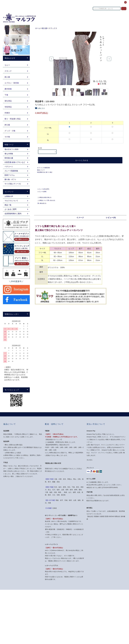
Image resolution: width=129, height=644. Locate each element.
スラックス (53, 28)
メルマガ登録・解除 (72, 620)
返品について (41, 172)
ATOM (72, 624)
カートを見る (101, 608)
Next (109, 59)
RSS (67, 624)
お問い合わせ (95, 3)
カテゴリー (70, 3)
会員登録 (100, 601)
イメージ (80, 219)
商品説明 (49, 219)
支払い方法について (72, 601)
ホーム (62, 3)
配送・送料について (72, 605)
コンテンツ (107, 3)
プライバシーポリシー (73, 616)
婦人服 (44, 28)
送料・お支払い (82, 3)
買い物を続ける (41, 205)
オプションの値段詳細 (43, 170)
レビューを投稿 (41, 193)
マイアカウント (102, 597)
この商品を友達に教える (43, 199)
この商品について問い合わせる (45, 202)
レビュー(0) (111, 219)
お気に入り (40, 110)
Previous (51, 59)
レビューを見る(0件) (42, 191)
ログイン (116, 3)
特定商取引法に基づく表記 (45, 174)
